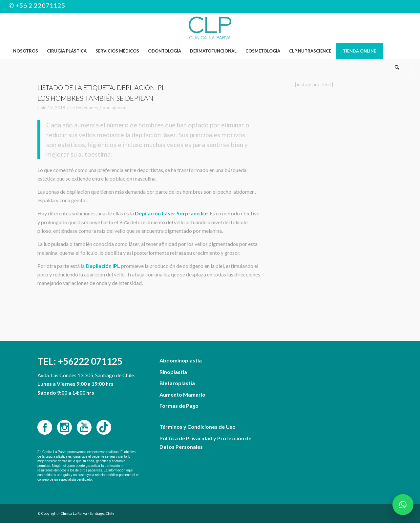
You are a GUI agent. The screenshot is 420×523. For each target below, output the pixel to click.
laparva (118, 108)
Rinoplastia (173, 372)
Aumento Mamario (182, 394)
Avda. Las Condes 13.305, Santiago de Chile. (86, 375)
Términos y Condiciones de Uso (198, 427)
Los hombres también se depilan (95, 98)
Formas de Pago (179, 406)
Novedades (87, 108)
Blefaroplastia (177, 383)
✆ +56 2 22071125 (37, 5)
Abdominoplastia (181, 360)
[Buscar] (397, 67)
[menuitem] (25, 51)
